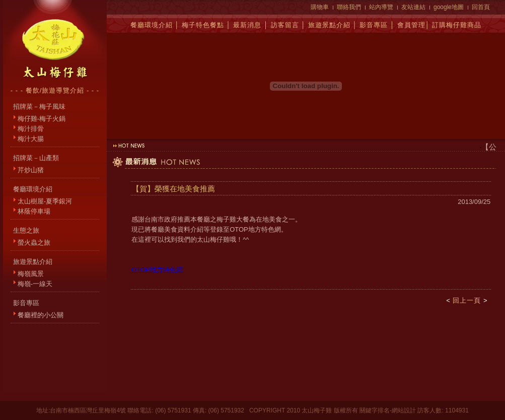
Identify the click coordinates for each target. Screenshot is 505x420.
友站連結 (413, 7)
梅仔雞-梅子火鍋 (42, 119)
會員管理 (411, 25)
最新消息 (247, 25)
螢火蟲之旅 (34, 242)
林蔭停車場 (34, 211)
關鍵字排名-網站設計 (388, 410)
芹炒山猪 (31, 170)
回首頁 (481, 7)
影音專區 (374, 25)
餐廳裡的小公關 (41, 315)
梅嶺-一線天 (35, 284)
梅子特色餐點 (203, 25)
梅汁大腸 (31, 139)
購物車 (320, 7)
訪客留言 (285, 25)
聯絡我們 (349, 7)
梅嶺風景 (31, 274)
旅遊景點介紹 (329, 25)
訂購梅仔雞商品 (457, 25)
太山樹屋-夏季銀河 (45, 201)
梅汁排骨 (31, 129)
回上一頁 (467, 300)
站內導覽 (381, 7)
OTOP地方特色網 (157, 270)
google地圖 (449, 7)
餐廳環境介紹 (152, 25)
